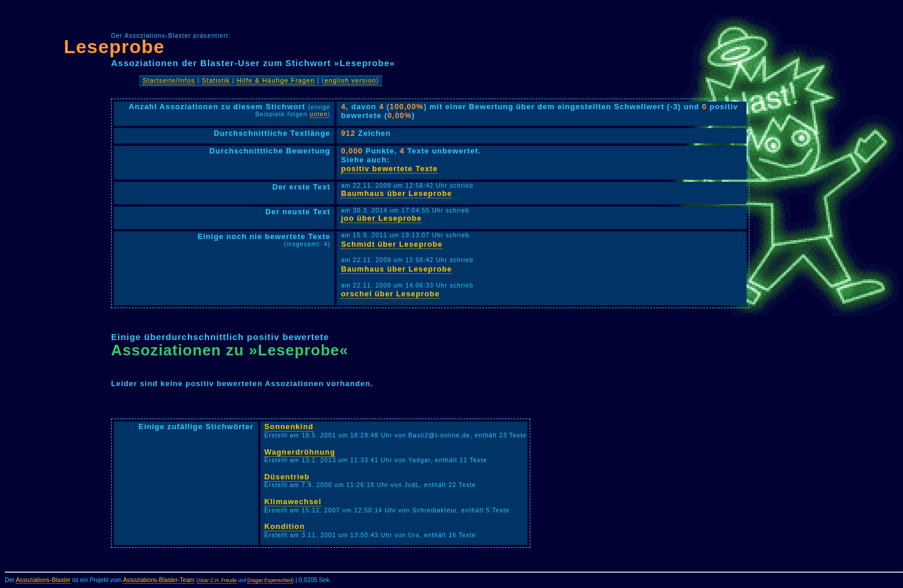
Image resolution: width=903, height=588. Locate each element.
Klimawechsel (293, 502)
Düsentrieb (287, 477)
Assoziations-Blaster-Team (159, 580)
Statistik (216, 80)
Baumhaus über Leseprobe (396, 193)
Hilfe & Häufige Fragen (276, 80)
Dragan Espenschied (270, 581)
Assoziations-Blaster (43, 580)
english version (350, 80)
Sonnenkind (289, 427)
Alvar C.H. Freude (217, 581)
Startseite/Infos (169, 80)
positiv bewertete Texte (389, 169)
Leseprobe (114, 47)
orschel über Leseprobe (390, 294)
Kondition (285, 526)
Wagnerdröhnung (300, 452)
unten (319, 114)
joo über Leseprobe (381, 218)
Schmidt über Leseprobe (392, 244)
